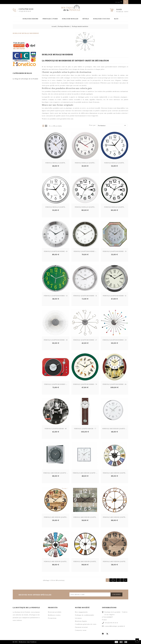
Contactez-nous (81, 630)
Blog (116, 19)
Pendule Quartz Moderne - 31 (85, 296)
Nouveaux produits (55, 612)
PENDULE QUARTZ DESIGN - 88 (56, 429)
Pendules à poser (50, 19)
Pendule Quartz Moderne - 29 (115, 340)
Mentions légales (81, 621)
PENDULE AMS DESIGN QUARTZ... (115, 473)
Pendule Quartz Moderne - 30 (56, 340)
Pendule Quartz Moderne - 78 (115, 251)
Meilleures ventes (54, 615)
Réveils (86, 19)
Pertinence (112, 125)
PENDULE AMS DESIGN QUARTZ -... (115, 429)
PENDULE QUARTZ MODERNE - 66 (115, 384)
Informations (109, 608)
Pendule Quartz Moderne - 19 (56, 251)
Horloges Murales (70, 19)
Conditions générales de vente (86, 624)
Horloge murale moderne (26, 33)
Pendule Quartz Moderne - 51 (115, 296)
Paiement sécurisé (81, 627)
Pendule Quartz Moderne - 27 (85, 340)
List (46, 126)
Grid (43, 126)
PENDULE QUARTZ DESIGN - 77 (85, 429)
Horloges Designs (30, 19)
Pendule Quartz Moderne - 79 (85, 384)
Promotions (52, 618)
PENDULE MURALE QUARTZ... (56, 163)
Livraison (78, 618)
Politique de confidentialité (85, 615)
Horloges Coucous (101, 19)
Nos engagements (81, 612)
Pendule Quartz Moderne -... (85, 251)
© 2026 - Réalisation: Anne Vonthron (25, 642)
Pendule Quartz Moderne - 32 (56, 296)
